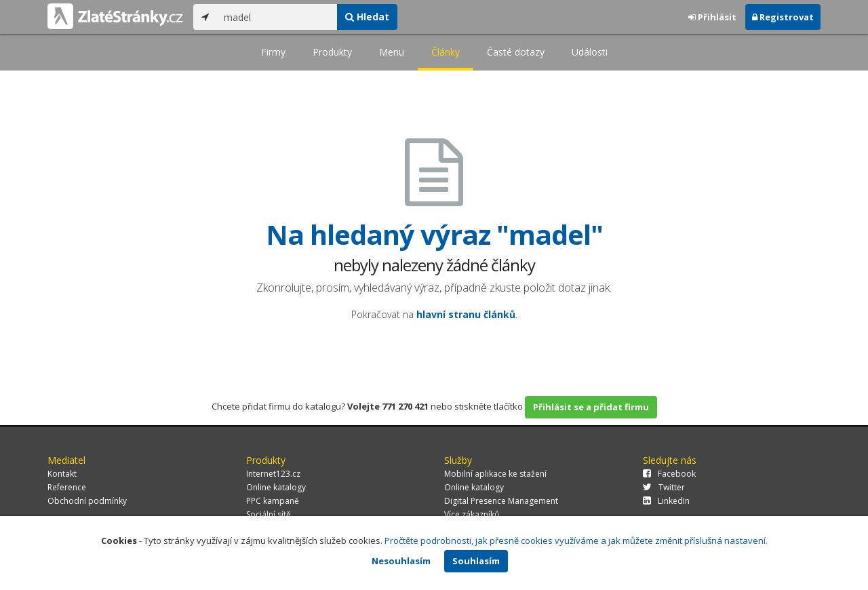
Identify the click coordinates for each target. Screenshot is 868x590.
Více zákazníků (472, 514)
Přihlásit (712, 17)
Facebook (669, 474)
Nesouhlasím (401, 561)
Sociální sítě (269, 514)
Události (590, 52)
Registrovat (783, 17)
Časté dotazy (516, 52)
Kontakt (62, 474)
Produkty (332, 52)
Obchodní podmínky (87, 501)
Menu (392, 52)
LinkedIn (666, 501)
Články (446, 52)
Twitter (664, 487)
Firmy (273, 52)
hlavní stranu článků (466, 314)
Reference (67, 487)
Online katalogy (276, 487)
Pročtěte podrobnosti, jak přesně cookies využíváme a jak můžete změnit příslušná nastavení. (576, 540)
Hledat (367, 17)
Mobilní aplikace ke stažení (495, 474)
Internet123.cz (273, 474)
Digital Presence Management (501, 501)
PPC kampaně (273, 501)
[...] (277, 17)
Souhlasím (476, 561)
